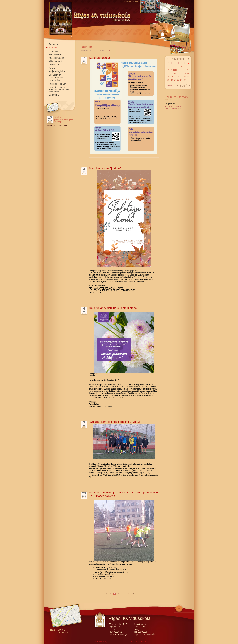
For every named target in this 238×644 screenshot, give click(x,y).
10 (188, 70)
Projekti (52, 68)
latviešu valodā (132, 2)
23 (185, 77)
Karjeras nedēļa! (99, 58)
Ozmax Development (143, 642)
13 (175, 73)
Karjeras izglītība (57, 71)
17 (188, 73)
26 (172, 80)
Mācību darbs (55, 54)
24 (188, 77)
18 (168, 77)
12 (172, 73)
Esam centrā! (58, 630)
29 (181, 80)
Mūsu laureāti (55, 61)
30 (185, 80)
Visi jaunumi (170, 104)
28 (178, 80)
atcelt (108, 51)
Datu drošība (55, 80)
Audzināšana (55, 65)
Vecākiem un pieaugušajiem (56, 76)
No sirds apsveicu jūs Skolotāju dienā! (113, 308)
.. (126, 594)
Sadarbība (54, 95)
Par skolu (53, 44)
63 (129, 594)
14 (178, 73)
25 (168, 80)
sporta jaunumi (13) (173, 106)
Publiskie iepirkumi (58, 84)
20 (175, 77)
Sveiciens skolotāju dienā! (106, 168)
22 (181, 77)
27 (175, 80)
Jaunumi (53, 48)
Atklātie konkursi (57, 58)
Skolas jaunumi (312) (174, 109)
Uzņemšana (55, 51)
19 (172, 77)
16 (185, 73)
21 (178, 77)
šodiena (170, 85)
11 (168, 73)
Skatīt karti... (65, 633)
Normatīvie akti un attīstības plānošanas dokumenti (59, 89)
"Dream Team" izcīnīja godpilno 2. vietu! (114, 422)
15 (181, 73)
